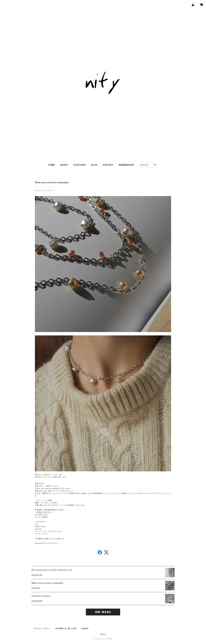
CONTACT (108, 165)
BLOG (94, 165)
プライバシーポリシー (42, 629)
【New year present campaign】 (52, 182)
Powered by (103, 639)
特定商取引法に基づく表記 (66, 629)
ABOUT (64, 165)
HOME (52, 165)
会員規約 (85, 629)
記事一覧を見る (103, 612)
